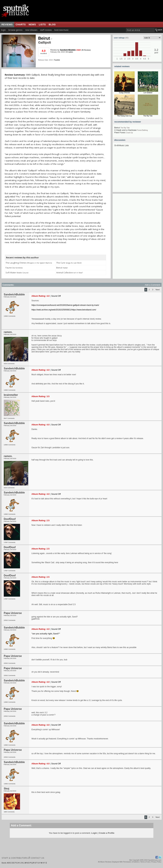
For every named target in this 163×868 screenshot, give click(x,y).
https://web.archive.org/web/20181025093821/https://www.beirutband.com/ (64, 310)
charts (21, 24)
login (3, 30)
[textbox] (140, 30)
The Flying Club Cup (124, 116)
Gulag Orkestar (125, 93)
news (32, 24)
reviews (7, 24)
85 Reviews (86, 50)
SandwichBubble (68, 50)
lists (42, 24)
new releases (31, 30)
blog (52, 24)
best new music (62, 30)
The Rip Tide (148, 116)
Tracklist (57, 60)
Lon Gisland (148, 93)
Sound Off (56, 296)
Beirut (45, 38)
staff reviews (46, 30)
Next (158, 290)
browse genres (15, 30)
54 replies (69, 52)
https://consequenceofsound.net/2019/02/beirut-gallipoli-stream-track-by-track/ (65, 305)
